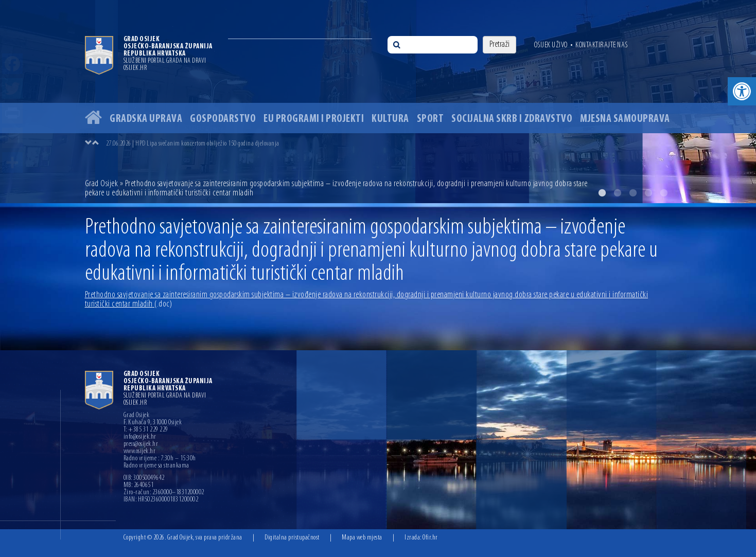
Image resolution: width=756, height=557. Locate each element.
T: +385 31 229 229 (146, 430)
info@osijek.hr (140, 437)
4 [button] (648, 193)
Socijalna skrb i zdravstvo (512, 119)
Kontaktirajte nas (602, 45)
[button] (742, 91)
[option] (378, 102)
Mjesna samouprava (625, 119)
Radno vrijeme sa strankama (156, 466)
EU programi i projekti (314, 119)
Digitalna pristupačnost (292, 538)
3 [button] (633, 193)
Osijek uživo (551, 45)
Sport (430, 119)
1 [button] (602, 193)
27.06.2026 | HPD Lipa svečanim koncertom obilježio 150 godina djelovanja (193, 144)
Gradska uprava (146, 119)
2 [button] (618, 193)
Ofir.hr (430, 538)
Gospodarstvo (223, 119)
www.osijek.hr (140, 452)
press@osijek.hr (141, 444)
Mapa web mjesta (362, 538)
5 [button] (664, 193)
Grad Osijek (102, 184)
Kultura (390, 119)
